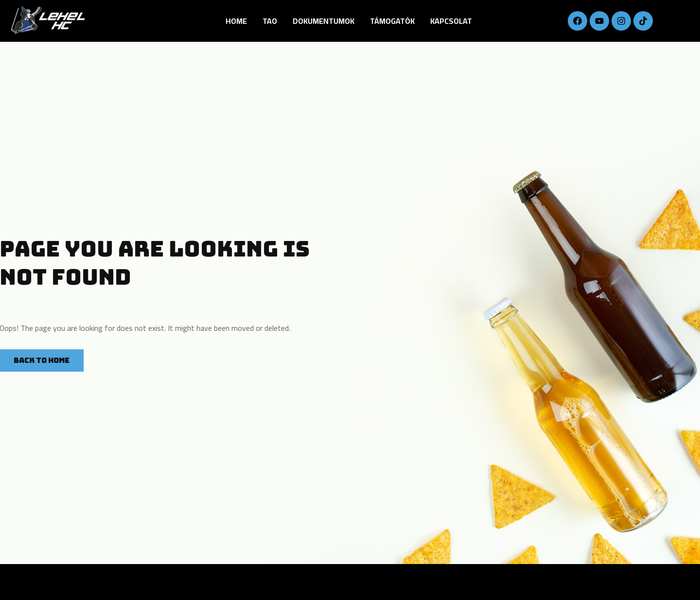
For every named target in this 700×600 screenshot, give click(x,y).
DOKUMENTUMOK (324, 21)
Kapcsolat (451, 21)
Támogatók (392, 21)
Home (236, 21)
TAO (270, 21)
